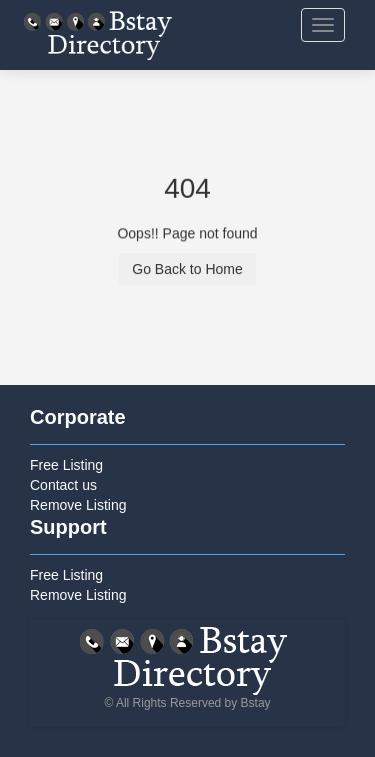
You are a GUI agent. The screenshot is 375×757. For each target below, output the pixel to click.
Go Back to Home (187, 270)
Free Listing (66, 465)
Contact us (63, 485)
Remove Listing (78, 505)
